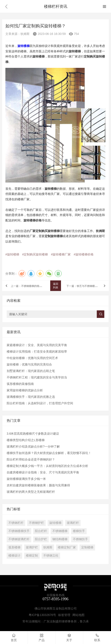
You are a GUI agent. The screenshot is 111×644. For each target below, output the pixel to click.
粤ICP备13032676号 (42, 615)
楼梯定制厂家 (67, 547)
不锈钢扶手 (80, 539)
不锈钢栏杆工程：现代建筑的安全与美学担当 (37, 377)
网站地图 (78, 615)
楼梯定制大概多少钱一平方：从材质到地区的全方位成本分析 (47, 466)
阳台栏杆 (41, 531)
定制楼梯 (87, 547)
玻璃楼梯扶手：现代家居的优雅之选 (31, 397)
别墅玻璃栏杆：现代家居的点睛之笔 (31, 371)
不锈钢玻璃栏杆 (19, 539)
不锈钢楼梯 (60, 531)
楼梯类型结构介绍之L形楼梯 (26, 440)
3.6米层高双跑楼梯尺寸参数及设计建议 (33, 434)
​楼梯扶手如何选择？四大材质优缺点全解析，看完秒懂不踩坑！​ (49, 453)
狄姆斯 (48, 547)
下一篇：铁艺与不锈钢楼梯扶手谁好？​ (88, 286)
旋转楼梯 (55, 523)
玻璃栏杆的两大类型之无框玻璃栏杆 (31, 492)
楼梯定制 (32, 555)
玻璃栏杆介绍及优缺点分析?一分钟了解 (33, 446)
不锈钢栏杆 (16, 523)
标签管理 (64, 615)
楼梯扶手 (79, 531)
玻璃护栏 (32, 547)
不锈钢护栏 (36, 523)
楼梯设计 (14, 555)
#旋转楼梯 (12, 254)
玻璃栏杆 (73, 523)
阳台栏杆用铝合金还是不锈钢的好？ (31, 459)
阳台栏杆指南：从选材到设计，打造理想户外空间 (40, 403)
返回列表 (56, 286)
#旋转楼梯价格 (84, 254)
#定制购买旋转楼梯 (35, 254)
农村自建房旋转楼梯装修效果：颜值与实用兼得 (38, 485)
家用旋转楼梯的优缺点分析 (25, 390)
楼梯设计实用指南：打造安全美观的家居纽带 (37, 352)
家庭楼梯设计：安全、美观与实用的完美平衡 (37, 345)
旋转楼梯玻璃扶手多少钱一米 (26, 479)
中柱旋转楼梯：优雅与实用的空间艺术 (32, 358)
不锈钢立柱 (51, 555)
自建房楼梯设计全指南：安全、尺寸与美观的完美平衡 (43, 472)
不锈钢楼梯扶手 (19, 531)
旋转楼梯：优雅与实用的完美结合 (29, 364)
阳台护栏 (41, 539)
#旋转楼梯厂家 (61, 254)
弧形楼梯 (14, 547)
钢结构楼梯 (60, 539)
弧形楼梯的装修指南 (20, 384)
